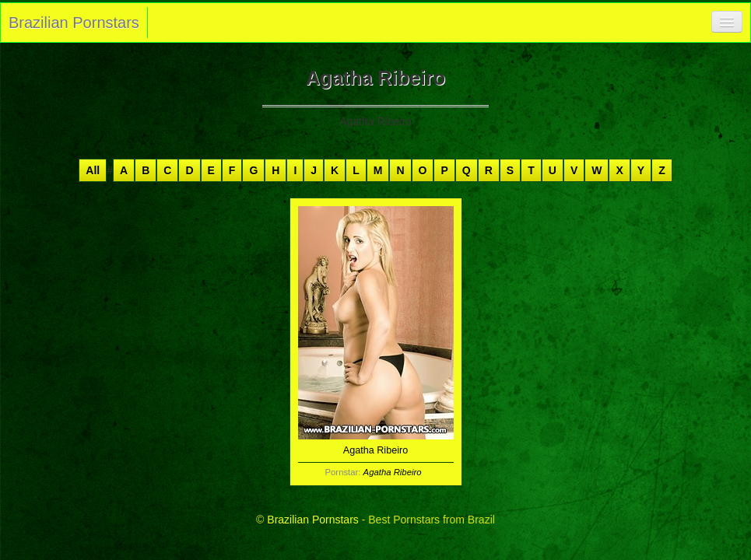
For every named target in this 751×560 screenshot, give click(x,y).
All (93, 170)
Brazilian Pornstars (74, 23)
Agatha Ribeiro (393, 472)
